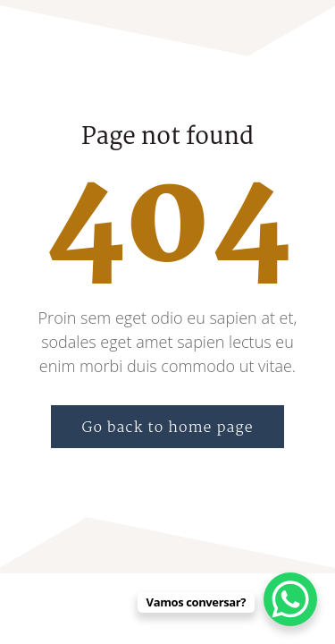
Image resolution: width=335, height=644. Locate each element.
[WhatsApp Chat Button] (290, 599)
